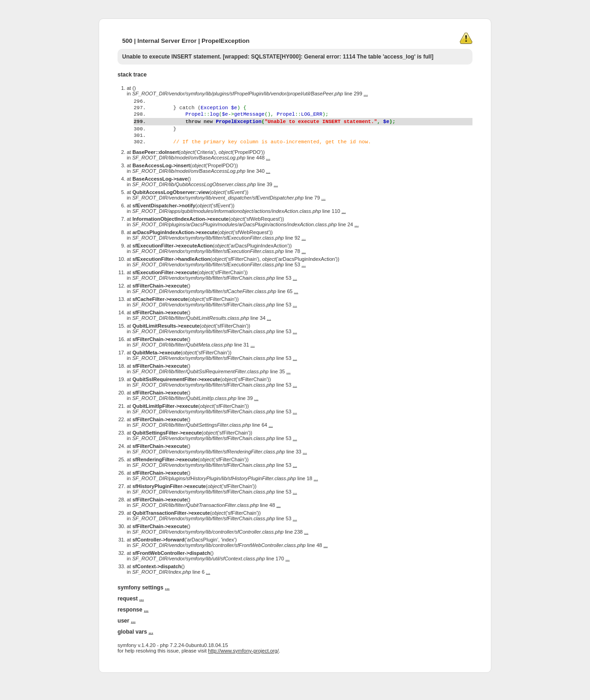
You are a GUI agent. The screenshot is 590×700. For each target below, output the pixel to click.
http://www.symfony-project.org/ (243, 669)
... (366, 94)
